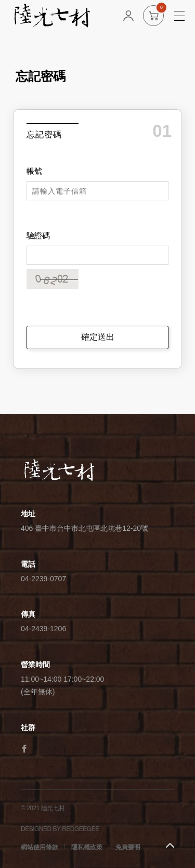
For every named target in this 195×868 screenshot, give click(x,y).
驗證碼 (38, 236)
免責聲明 (128, 847)
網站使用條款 (40, 847)
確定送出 (98, 337)
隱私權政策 (87, 847)
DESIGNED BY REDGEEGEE (60, 829)
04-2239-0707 (43, 579)
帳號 (34, 171)
